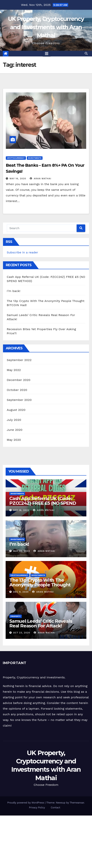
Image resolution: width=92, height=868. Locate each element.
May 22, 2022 (22, 551)
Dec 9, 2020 (21, 592)
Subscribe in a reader (22, 252)
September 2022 (19, 360)
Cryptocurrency (16, 158)
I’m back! (14, 291)
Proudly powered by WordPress (26, 803)
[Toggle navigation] (47, 54)
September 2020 (19, 400)
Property (16, 616)
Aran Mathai (41, 179)
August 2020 (16, 410)
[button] (86, 54)
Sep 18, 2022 (21, 510)
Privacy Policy (37, 808)
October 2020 (17, 390)
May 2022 (14, 370)
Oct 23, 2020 (22, 633)
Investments (35, 158)
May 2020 (14, 440)
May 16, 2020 (18, 179)
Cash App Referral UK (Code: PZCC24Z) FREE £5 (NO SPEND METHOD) (43, 503)
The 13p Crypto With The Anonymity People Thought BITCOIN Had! (40, 585)
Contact (55, 808)
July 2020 (14, 420)
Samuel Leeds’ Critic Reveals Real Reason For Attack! (41, 623)
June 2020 (15, 430)
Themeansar (77, 803)
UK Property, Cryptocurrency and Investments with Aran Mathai (46, 27)
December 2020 (19, 380)
